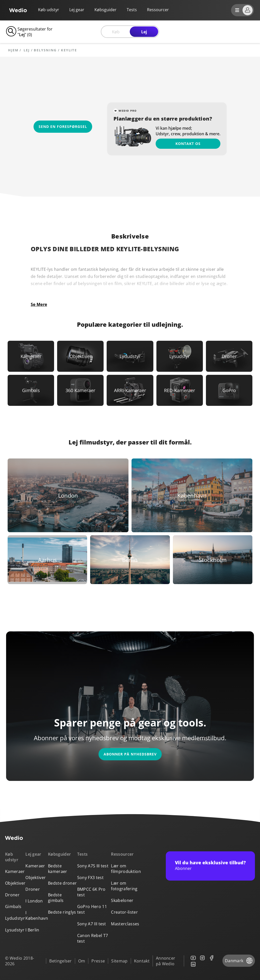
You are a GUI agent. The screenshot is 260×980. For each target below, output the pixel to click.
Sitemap (119, 961)
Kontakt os (188, 144)
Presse (98, 961)
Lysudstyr (15, 930)
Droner (12, 895)
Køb (116, 32)
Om (82, 961)
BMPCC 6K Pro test (91, 892)
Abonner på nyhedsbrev (130, 754)
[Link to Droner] (229, 356)
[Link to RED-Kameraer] (180, 390)
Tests (132, 10)
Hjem (13, 50)
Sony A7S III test (93, 866)
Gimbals (13, 907)
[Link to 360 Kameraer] (80, 390)
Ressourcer (122, 854)
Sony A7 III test (92, 924)
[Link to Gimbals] (31, 390)
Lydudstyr (15, 918)
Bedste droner (62, 883)
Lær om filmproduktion (126, 869)
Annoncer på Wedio (166, 961)
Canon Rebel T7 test (93, 938)
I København (37, 915)
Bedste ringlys (62, 912)
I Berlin (32, 930)
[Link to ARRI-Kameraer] (130, 390)
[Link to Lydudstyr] (130, 356)
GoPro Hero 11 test (92, 909)
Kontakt (142, 961)
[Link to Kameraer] (31, 356)
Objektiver (15, 883)
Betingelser (61, 961)
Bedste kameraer (58, 869)
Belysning (45, 50)
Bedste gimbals (56, 898)
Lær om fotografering (124, 886)
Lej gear (77, 10)
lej (27, 50)
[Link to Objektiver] (80, 356)
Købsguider (105, 10)
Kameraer (15, 871)
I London (34, 901)
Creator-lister (124, 912)
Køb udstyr (49, 10)
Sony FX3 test (90, 878)
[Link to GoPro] (229, 390)
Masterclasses (125, 924)
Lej (144, 32)
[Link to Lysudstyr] (180, 356)
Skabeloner (122, 900)
